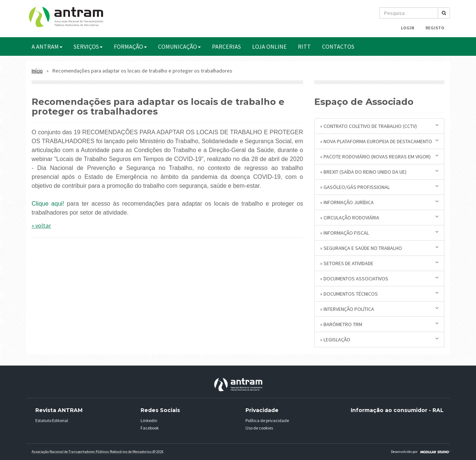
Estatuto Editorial (52, 420)
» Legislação (379, 339)
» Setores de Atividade (379, 263)
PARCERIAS (226, 46)
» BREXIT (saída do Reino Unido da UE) (379, 172)
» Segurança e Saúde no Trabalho (379, 248)
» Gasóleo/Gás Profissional (379, 187)
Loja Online (269, 46)
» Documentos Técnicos (379, 294)
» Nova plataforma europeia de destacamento (379, 141)
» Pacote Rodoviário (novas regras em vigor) (379, 156)
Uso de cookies (259, 428)
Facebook (150, 428)
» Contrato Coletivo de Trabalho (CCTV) (379, 126)
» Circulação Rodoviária (379, 217)
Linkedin (149, 420)
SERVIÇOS (88, 46)
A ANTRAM (47, 46)
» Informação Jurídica (379, 202)
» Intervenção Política (379, 309)
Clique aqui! (48, 204)
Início (37, 71)
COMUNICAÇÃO (179, 46)
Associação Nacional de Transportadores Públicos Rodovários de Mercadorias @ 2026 (98, 452)
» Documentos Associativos (379, 278)
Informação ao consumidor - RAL (397, 410)
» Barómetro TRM (379, 324)
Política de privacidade (267, 420)
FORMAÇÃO (130, 46)
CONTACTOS (338, 46)
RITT (304, 46)
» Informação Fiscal (379, 233)
